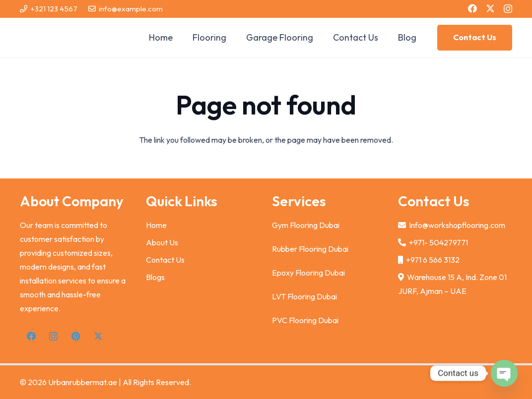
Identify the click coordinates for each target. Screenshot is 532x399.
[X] (490, 8)
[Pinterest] (76, 336)
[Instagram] (508, 9)
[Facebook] (472, 8)
